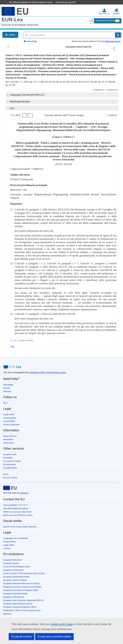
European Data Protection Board (18, 599)
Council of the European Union (17, 562)
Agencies (7, 609)
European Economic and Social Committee (22, 582)
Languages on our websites (16, 534)
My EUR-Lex (104, 7)
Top (12, 342)
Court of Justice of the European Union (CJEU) (24, 569)
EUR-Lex (12, 15)
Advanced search (113, 37)
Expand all (98, 85)
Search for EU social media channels (20, 522)
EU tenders (8, 453)
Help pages (8, 380)
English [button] (117, 7)
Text (10, 104)
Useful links (9, 438)
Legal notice (9, 410)
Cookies (7, 544)
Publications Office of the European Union (47, 368)
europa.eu (24, 488)
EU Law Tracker (10, 473)
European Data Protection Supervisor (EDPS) (23, 596)
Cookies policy (10, 413)
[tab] (62, 90)
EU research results (12, 457)
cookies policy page (56, 624)
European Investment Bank (15, 589)
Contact (7, 383)
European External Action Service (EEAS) (21, 579)
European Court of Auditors (15, 576)
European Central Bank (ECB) (16, 572)
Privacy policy (9, 537)
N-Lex (6, 470)
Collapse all (111, 85)
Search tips (30, 37)
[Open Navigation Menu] (10, 30)
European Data (10, 450)
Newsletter (8, 435)
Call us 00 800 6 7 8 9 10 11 (15, 501)
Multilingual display (18, 97)
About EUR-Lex (10, 432)
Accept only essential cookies (54, 637)
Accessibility (9, 417)
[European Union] (10, 483)
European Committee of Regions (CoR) (21, 586)
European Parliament (13, 555)
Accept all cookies (21, 637)
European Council (11, 559)
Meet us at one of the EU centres (18, 511)
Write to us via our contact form (17, 507)
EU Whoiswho (9, 460)
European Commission (13, 566)
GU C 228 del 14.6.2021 (23, 336)
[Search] (118, 30)
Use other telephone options (16, 504)
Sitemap (7, 387)
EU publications (10, 463)
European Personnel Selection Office (20, 603)
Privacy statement (11, 420)
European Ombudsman (14, 592)
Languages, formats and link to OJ (26, 90)
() (73, 133)
